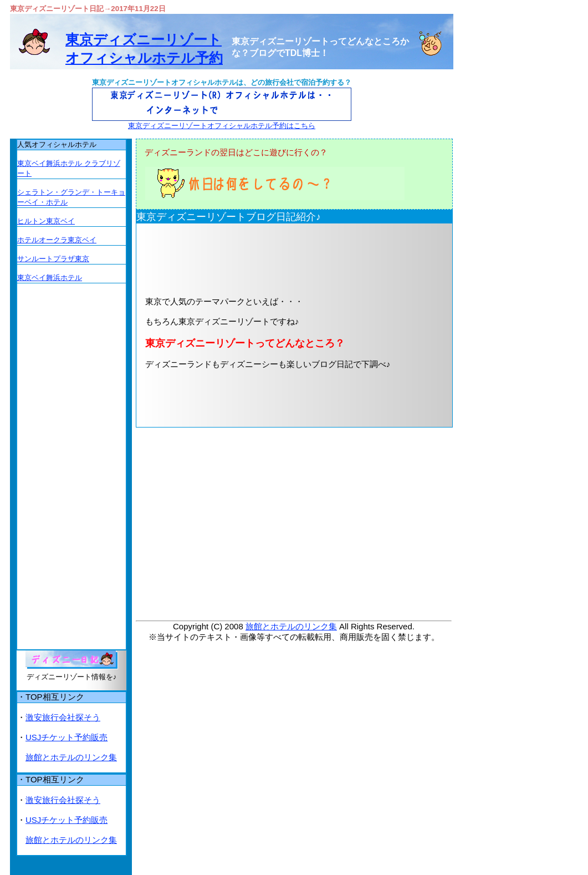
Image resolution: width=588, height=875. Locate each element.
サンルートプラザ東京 (53, 259)
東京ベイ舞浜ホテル (50, 278)
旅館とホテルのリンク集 (291, 626)
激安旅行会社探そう (63, 717)
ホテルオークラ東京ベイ (57, 240)
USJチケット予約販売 (67, 737)
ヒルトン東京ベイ (46, 221)
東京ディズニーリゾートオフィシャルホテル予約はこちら (222, 126)
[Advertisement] (277, 259)
